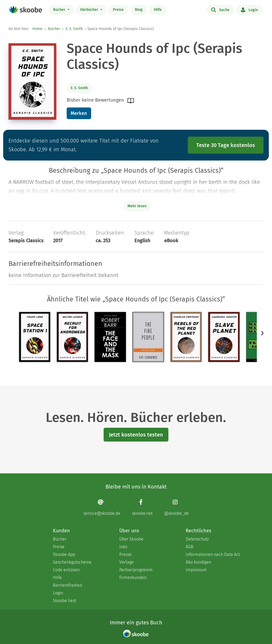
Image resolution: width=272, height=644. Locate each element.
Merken (79, 113)
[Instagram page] (177, 507)
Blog (139, 10)
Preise (118, 10)
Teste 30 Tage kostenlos (226, 145)
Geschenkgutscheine (72, 562)
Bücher (60, 10)
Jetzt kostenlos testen (136, 435)
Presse (126, 554)
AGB (190, 547)
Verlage (127, 562)
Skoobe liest (64, 601)
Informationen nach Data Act (213, 554)
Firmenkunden (133, 578)
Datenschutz (197, 539)
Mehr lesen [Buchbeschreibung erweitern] (137, 206)
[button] (262, 333)
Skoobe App (64, 554)
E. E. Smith (74, 29)
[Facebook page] (142, 507)
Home (37, 29)
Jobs (123, 547)
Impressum (196, 570)
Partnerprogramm (136, 570)
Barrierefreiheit (67, 585)
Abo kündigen (198, 562)
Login (249, 10)
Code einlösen (66, 570)
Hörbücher (90, 10)
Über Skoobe (131, 539)
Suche (220, 10)
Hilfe (158, 10)
